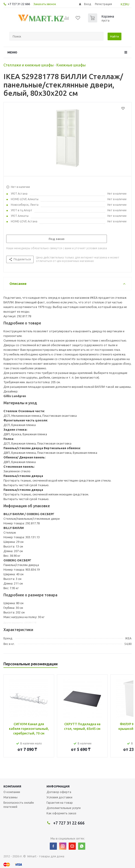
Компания (12, 786)
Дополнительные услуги (64, 808)
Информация (58, 786)
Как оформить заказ (61, 813)
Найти (114, 36)
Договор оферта (59, 792)
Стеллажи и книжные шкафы (29, 65)
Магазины (10, 797)
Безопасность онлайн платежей (19, 805)
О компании (12, 792)
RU (127, 4)
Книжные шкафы (71, 65)
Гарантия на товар (60, 803)
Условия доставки (59, 797)
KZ (123, 4)
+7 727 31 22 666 (19, 4)
